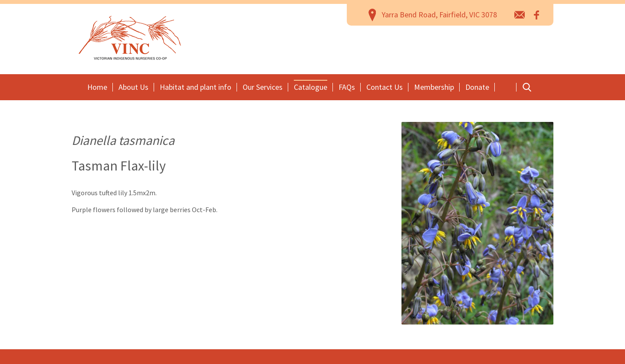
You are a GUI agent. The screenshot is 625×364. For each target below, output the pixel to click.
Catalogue (311, 87)
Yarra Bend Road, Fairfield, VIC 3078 (439, 15)
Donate (477, 87)
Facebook (537, 15)
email (520, 15)
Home (97, 87)
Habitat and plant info (196, 87)
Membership (434, 87)
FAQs (347, 87)
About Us (133, 87)
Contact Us (385, 87)
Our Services (263, 87)
